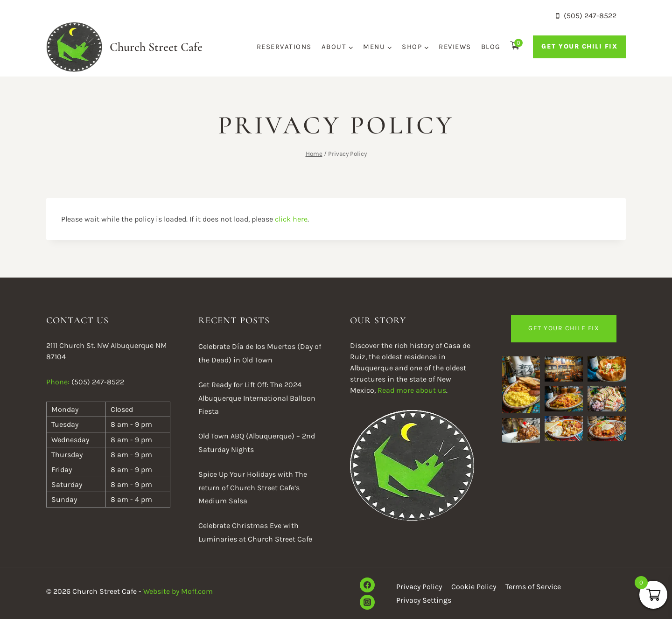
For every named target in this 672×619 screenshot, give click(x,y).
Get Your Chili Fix (579, 46)
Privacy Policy (419, 587)
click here (291, 219)
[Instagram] (367, 602)
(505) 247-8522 (98, 382)
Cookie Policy (474, 587)
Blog (491, 47)
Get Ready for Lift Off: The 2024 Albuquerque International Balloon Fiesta (257, 398)
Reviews (455, 47)
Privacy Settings (424, 600)
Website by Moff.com (178, 591)
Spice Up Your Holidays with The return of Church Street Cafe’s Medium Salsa (253, 488)
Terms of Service (533, 587)
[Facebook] (367, 585)
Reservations (284, 47)
